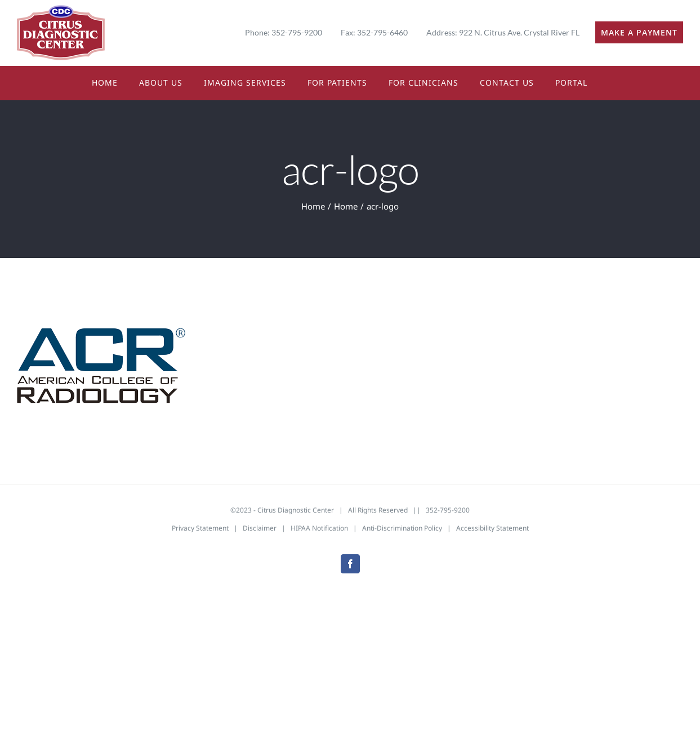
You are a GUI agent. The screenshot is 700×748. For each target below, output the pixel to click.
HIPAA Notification (319, 528)
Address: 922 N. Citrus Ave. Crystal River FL (503, 32)
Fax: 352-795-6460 (374, 32)
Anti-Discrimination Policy (402, 528)
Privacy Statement (200, 528)
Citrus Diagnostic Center (296, 510)
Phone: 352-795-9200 (284, 32)
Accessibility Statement (492, 528)
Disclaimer (260, 528)
